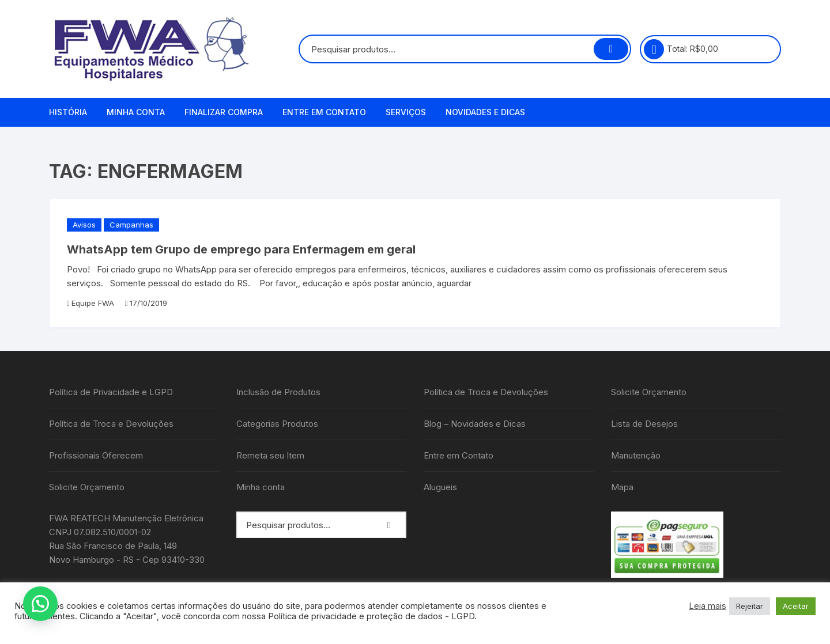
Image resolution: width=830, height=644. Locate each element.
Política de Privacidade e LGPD (111, 392)
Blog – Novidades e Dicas (475, 424)
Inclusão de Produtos (278, 392)
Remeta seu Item (270, 455)
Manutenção (636, 455)
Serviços (406, 112)
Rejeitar (750, 606)
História (68, 112)
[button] (40, 604)
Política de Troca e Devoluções (111, 424)
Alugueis (440, 487)
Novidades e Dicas (485, 112)
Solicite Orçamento (87, 487)
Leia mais (708, 606)
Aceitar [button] (796, 606)
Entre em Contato (324, 112)
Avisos (84, 225)
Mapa (622, 487)
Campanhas (131, 225)
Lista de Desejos (644, 424)
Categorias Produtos (277, 424)
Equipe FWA (93, 303)
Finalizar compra (224, 112)
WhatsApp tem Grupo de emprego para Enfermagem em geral (241, 249)
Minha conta (136, 112)
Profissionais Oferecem (96, 455)
